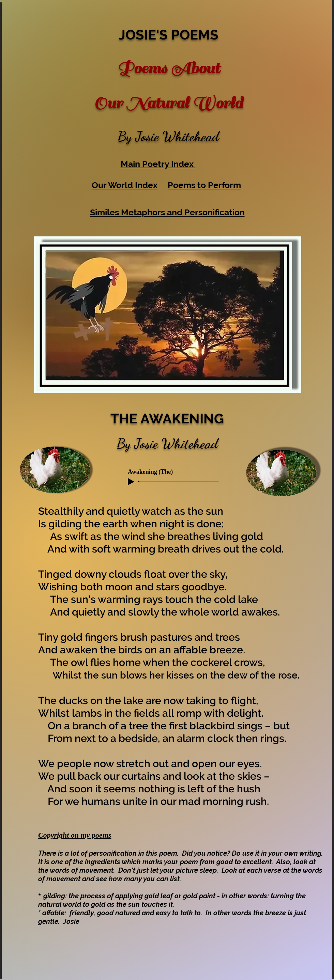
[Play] (131, 482)
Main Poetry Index (158, 164)
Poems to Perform (204, 185)
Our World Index (125, 185)
